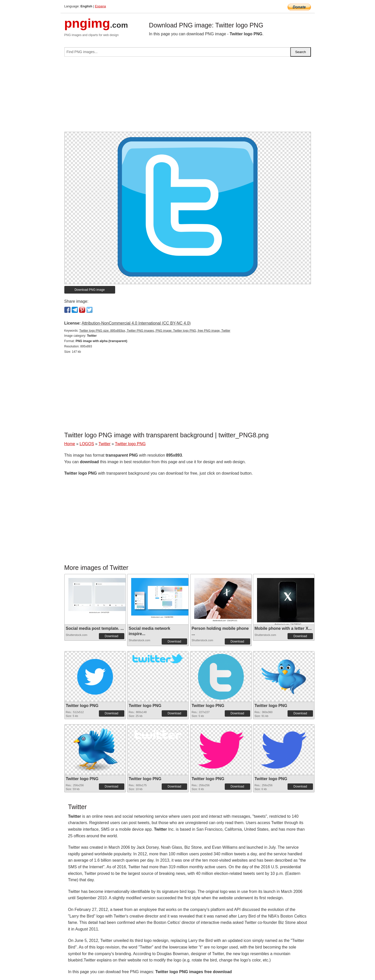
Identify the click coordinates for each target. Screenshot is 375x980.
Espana (100, 6)
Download (111, 636)
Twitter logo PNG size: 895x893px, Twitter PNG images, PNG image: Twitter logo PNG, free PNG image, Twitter (155, 331)
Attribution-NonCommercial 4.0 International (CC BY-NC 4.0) (136, 323)
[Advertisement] (188, 96)
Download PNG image (90, 290)
